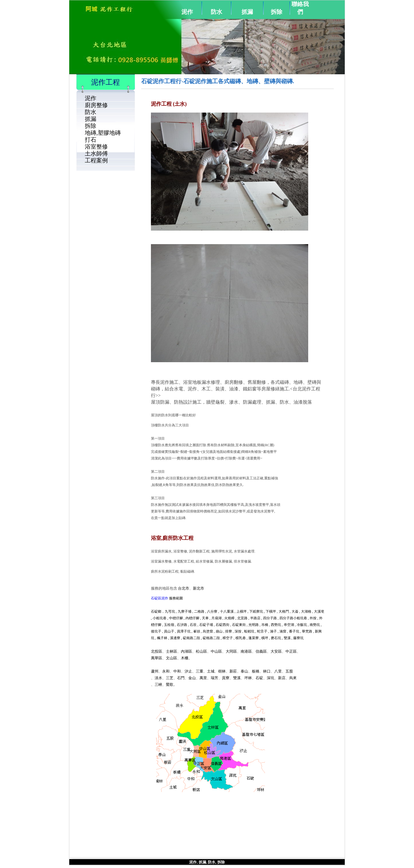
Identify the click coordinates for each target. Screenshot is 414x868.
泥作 (187, 12)
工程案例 (96, 160)
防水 (216, 12)
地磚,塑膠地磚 (103, 133)
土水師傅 (96, 153)
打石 (91, 140)
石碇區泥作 (160, 598)
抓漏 (247, 12)
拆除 (277, 12)
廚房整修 (96, 105)
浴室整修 (96, 147)
